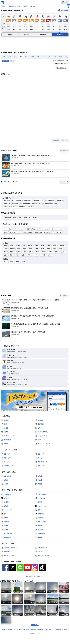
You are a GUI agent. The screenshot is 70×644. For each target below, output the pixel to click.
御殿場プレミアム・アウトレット (13, 265)
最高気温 (5, 61)
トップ (4, 6)
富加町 (12, 288)
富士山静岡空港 (33, 251)
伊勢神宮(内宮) (31, 262)
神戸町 (25, 285)
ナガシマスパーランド (19, 262)
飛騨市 (12, 294)
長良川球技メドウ (50, 233)
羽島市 (48, 279)
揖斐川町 (44, 285)
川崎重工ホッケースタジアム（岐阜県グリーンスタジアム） (19, 240)
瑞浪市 (42, 279)
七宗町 (24, 288)
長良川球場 (7, 233)
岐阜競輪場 (60, 233)
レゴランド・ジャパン (43, 262)
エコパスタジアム (28, 265)
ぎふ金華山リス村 (38, 233)
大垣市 (12, 279)
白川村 (24, 294)
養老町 (6, 285)
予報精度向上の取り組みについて (35, 609)
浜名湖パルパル (48, 265)
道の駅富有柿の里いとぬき (50, 236)
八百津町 (30, 288)
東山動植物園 (38, 265)
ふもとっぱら (7, 262)
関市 (24, 279)
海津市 (48, 282)
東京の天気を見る (62, 101)
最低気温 (12, 61)
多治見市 (18, 279)
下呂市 (18, 294)
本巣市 (37, 282)
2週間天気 (11, 6)
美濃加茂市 (61, 279)
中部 (19, 6)
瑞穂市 (31, 282)
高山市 (6, 294)
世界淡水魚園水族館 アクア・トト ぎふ (31, 236)
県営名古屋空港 (23, 251)
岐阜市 (6, 279)
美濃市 (37, 279)
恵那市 (54, 279)
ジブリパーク (58, 265)
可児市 (19, 282)
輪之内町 (31, 285)
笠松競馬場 (7, 236)
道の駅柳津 (15, 236)
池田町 (56, 285)
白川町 (37, 288)
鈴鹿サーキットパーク (57, 262)
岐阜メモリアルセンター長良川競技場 (22, 233)
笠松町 (60, 282)
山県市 (25, 282)
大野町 (51, 285)
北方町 (62, 285)
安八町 (38, 285)
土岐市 (6, 282)
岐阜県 (25, 6)
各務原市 (12, 282)
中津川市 (30, 279)
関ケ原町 (18, 285)
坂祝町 (6, 288)
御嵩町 (49, 288)
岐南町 (54, 282)
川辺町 (18, 288)
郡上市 (42, 282)
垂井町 (12, 285)
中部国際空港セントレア (10, 251)
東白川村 (43, 288)
